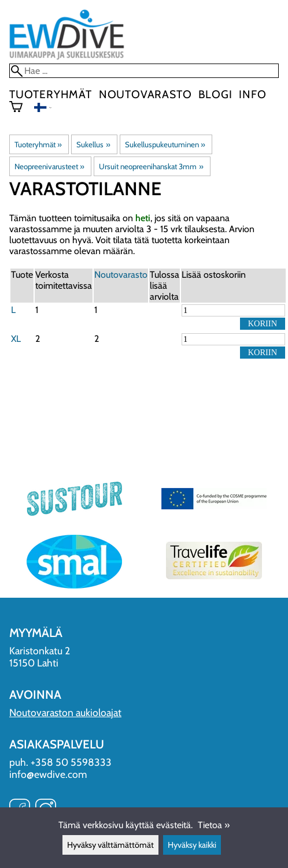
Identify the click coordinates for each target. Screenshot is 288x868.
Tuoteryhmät (51, 94)
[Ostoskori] (21, 108)
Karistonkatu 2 (40, 651)
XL (16, 339)
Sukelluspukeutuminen (165, 144)
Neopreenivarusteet (49, 166)
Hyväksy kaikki (192, 845)
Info (252, 94)
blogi (215, 94)
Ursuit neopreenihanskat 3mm (151, 166)
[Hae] (144, 71)
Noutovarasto (145, 94)
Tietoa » (214, 825)
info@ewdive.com (48, 774)
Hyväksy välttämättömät (110, 845)
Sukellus (93, 144)
